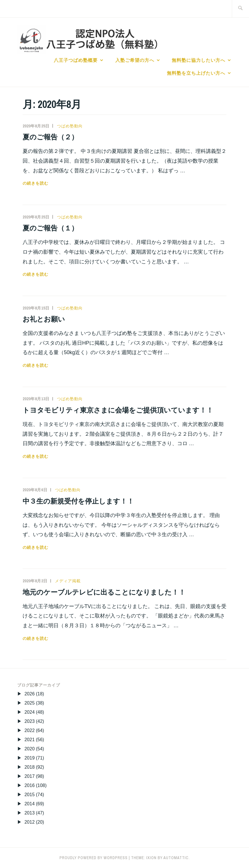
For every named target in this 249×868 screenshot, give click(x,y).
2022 (29, 730)
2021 (29, 740)
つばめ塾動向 (70, 126)
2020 (29, 749)
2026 (29, 694)
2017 (29, 776)
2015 (29, 795)
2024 (29, 712)
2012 (29, 822)
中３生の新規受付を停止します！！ (78, 501)
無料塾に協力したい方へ (198, 60)
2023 (29, 721)
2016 (29, 785)
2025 (29, 703)
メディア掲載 (68, 581)
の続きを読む (35, 183)
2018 (29, 767)
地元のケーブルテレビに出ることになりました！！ (104, 592)
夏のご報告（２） (50, 137)
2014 (29, 804)
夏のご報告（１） (50, 228)
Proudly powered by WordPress (94, 858)
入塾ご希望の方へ (135, 60)
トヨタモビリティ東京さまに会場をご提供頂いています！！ (118, 410)
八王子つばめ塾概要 (76, 60)
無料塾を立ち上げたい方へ (196, 73)
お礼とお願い (44, 319)
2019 (29, 758)
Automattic (176, 858)
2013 (29, 813)
